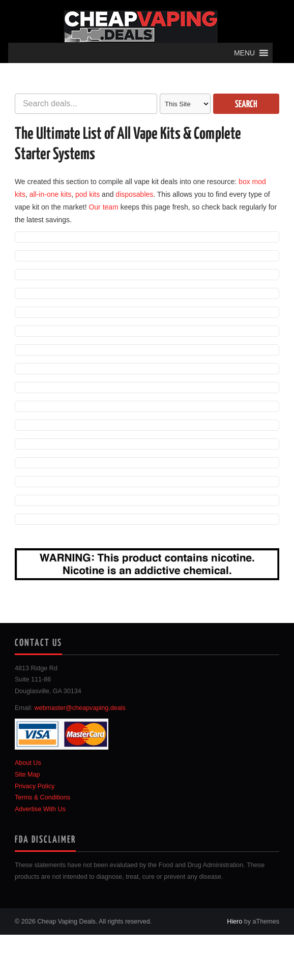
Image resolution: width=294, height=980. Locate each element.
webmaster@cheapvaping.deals (80, 708)
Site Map (27, 775)
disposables (134, 194)
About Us (28, 763)
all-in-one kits (50, 194)
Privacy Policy (35, 786)
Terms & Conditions (42, 797)
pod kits (87, 194)
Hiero (234, 922)
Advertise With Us (40, 809)
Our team (103, 207)
